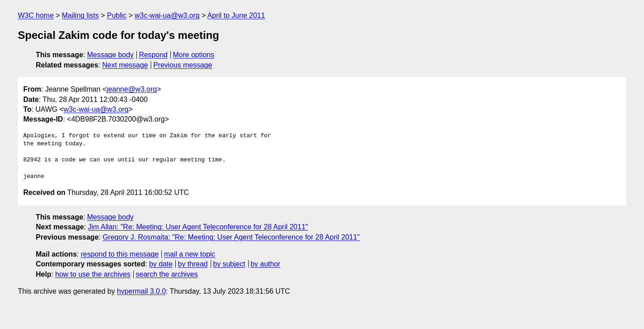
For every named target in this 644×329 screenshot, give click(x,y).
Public (117, 15)
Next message (125, 65)
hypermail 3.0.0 (141, 291)
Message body (110, 55)
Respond (153, 55)
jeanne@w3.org (131, 89)
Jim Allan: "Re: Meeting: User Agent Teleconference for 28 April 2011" (198, 227)
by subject (229, 264)
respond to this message (119, 254)
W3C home (36, 15)
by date (161, 264)
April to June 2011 (236, 15)
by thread (193, 264)
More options (194, 55)
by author (265, 264)
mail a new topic (190, 254)
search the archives (167, 274)
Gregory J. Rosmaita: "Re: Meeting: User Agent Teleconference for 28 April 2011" (231, 237)
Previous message (183, 65)
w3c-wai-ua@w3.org (167, 15)
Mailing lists (80, 15)
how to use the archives (93, 274)
